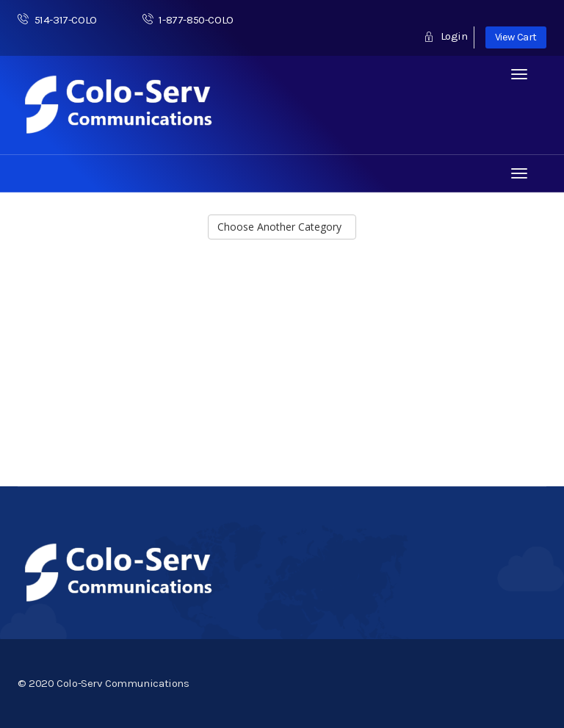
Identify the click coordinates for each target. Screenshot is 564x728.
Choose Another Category (282, 227)
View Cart (516, 37)
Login (445, 36)
